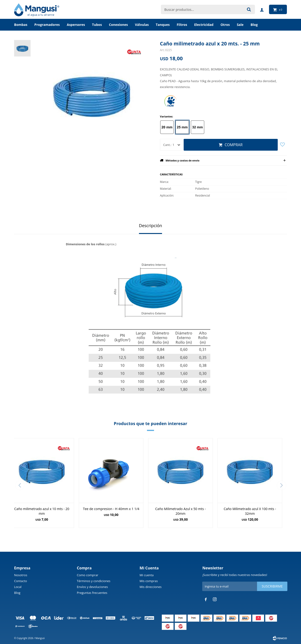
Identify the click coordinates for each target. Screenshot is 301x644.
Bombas (21, 25)
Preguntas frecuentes (92, 593)
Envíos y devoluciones (92, 587)
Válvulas (142, 25)
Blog (17, 593)
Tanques (163, 25)
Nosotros (21, 575)
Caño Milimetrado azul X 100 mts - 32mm (250, 511)
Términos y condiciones (94, 581)
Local (18, 587)
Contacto (21, 581)
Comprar (234, 145)
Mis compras (149, 581)
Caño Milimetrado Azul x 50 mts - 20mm (180, 511)
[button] (281, 485)
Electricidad (204, 25)
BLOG (254, 25)
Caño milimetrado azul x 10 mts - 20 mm (42, 511)
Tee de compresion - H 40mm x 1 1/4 (111, 509)
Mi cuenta (147, 575)
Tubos (97, 25)
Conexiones (118, 25)
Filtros (182, 25)
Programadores (47, 25)
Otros (225, 25)
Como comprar (88, 575)
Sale (240, 25)
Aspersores (76, 25)
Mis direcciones (151, 587)
